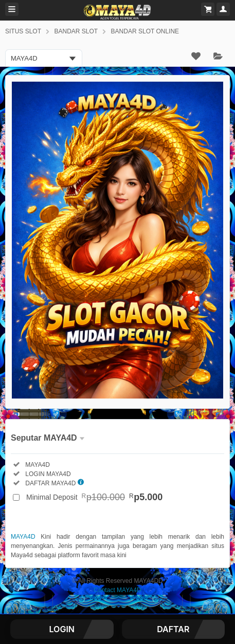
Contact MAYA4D (117, 590)
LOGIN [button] (62, 629)
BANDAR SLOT (76, 31)
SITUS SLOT (23, 31)
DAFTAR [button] (173, 629)
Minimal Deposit (94, 497)
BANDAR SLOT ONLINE (145, 31)
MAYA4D (23, 537)
